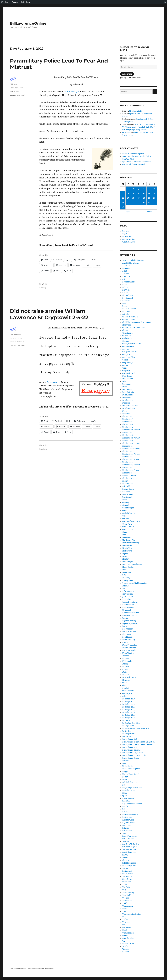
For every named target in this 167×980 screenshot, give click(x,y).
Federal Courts (128, 489)
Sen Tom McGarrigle (131, 844)
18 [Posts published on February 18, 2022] (144, 198)
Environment (128, 484)
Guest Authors (128, 527)
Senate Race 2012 (129, 852)
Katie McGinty (128, 607)
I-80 (124, 575)
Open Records (128, 691)
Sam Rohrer (127, 831)
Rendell (125, 812)
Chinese (126, 330)
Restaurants (127, 817)
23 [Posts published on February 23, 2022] (133, 203)
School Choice (128, 839)
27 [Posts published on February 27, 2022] (154, 203)
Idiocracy (126, 578)
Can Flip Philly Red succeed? (134, 164)
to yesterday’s (54, 382)
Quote (125, 796)
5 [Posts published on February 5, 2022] (149, 189)
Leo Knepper (127, 629)
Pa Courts (126, 720)
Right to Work (128, 820)
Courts (125, 365)
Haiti (124, 535)
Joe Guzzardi (127, 594)
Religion (126, 809)
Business (126, 311)
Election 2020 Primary (131, 449)
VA (124, 941)
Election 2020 (128, 446)
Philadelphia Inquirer (131, 769)
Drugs (125, 411)
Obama (125, 683)
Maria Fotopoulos (130, 645)
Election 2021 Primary (131, 454)
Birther (125, 293)
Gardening (127, 505)
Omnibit (126, 688)
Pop (124, 785)
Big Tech (126, 290)
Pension (126, 761)
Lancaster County (129, 615)
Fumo (125, 500)
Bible (124, 285)
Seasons (126, 841)
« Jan (128, 212)
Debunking (127, 384)
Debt (124, 381)
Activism (126, 274)
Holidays (126, 559)
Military (126, 659)
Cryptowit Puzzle (17, 342)
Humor (125, 570)
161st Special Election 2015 (133, 260)
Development (128, 400)
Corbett (125, 360)
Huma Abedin (128, 567)
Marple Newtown (129, 648)
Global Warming (129, 513)
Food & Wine (128, 494)
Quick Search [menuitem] (26, 2)
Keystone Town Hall (131, 613)
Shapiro (126, 860)
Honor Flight (128, 562)
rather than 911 (71, 92)
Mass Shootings (129, 653)
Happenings (127, 537)
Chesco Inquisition (130, 317)
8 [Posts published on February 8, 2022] (128, 193)
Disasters (126, 403)
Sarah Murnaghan (130, 836)
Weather (126, 946)
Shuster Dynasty (129, 866)
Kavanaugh (127, 610)
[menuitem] (2, 2)
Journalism (127, 599)
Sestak (125, 858)
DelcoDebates (128, 395)
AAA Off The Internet (131, 263)
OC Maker (126, 133)
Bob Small (14, 91)
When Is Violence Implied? (133, 154)
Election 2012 (128, 416)
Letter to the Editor (130, 632)
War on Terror (128, 944)
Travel (125, 909)
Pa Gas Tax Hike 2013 (131, 723)
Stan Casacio (127, 874)
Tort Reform (127, 901)
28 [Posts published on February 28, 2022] (123, 207)
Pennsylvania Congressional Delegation (138, 742)
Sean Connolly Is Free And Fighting (137, 156)
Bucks (125, 306)
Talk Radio (127, 882)
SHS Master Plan (129, 863)
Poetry (125, 777)
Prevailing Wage (129, 790)
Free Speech (127, 497)
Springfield (127, 871)
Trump (125, 911)
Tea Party (126, 887)
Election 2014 (128, 422)
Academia (126, 268)
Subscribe (127, 74)
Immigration (128, 581)
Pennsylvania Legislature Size (134, 755)
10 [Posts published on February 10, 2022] (139, 193)
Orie (124, 696)
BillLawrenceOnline (28, 23)
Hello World (127, 551)
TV (124, 925)
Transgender (128, 906)
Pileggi (125, 772)
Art (124, 279)
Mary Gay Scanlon (130, 650)
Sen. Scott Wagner (130, 847)
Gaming (126, 502)
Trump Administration (132, 914)
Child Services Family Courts (134, 328)
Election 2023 (128, 462)
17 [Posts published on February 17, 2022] (139, 198)
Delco (125, 387)
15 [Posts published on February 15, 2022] (128, 198)
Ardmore (126, 277)
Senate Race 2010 (129, 850)
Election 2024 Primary (131, 470)
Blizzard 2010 (128, 295)
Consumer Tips (129, 357)
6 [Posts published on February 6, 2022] (154, 189)
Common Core (128, 346)
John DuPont (128, 597)
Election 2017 (128, 433)
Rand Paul (126, 801)
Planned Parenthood (131, 774)
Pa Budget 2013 (128, 707)
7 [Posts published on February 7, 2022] (123, 193)
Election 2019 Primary (131, 443)
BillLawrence (15, 84)
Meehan (126, 656)
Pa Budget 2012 (129, 704)
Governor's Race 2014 (131, 521)
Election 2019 (128, 441)
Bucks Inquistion (129, 309)
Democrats (127, 398)
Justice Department (130, 602)
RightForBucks (129, 823)
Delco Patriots (128, 392)
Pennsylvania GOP (130, 747)
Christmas (127, 336)
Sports (125, 868)
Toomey (126, 898)
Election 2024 (128, 468)
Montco (126, 667)
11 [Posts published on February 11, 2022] (144, 193)
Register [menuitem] (15, 2)
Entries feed (127, 237)
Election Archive (129, 476)
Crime (125, 368)
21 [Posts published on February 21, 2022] (123, 203)
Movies (125, 669)
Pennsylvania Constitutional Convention (139, 745)
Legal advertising (129, 621)
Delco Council (128, 390)
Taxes (125, 884)
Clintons (126, 341)
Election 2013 (128, 419)
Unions (125, 936)
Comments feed (129, 239)
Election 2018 (128, 435)
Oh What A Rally (136, 111)
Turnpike (126, 922)
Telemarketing (128, 893)
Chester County (129, 320)
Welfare (126, 949)
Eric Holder (127, 486)
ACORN (125, 271)
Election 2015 (128, 424)
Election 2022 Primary (131, 459)
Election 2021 (128, 451)
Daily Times (127, 376)
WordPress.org (128, 242)
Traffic (125, 903)
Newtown (126, 680)
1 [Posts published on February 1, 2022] (128, 189)
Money (125, 664)
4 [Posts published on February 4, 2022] (144, 189)
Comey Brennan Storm (132, 344)
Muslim (126, 675)
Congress (126, 349)
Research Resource (130, 815)
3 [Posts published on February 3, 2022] (139, 189)
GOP (124, 516)
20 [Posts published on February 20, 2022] (154, 198)
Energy (125, 481)
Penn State (127, 737)
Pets (124, 763)
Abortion (126, 266)
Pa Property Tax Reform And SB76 (136, 728)
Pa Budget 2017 (129, 718)
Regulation (127, 806)
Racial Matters (128, 798)
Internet (126, 586)
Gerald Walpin (128, 508)
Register (126, 231)
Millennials (127, 661)
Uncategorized (128, 933)
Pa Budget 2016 (129, 715)
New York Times (129, 677)
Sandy (125, 833)
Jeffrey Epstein (128, 591)
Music (125, 672)
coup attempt (128, 363)
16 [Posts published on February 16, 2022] (133, 198)
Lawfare (126, 618)
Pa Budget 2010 (129, 699)
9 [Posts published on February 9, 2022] (133, 193)
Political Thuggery (130, 782)
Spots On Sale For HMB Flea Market (137, 162)
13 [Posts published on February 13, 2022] (154, 193)
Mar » (150, 212)
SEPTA (125, 855)
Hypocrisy (127, 572)
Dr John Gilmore (129, 408)
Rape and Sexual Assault (132, 804)
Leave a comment (18, 95)
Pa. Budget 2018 (129, 734)
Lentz (125, 626)
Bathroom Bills (129, 282)
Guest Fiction (128, 529)
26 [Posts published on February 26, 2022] (149, 203)
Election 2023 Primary (131, 465)
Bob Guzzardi (128, 298)
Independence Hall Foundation (135, 583)
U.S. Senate (127, 928)
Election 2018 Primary (131, 438)
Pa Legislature (128, 726)
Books (125, 303)
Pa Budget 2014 (129, 710)
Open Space (127, 693)
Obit (124, 685)
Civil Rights (127, 338)
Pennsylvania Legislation (133, 753)
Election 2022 (128, 457)
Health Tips (127, 548)
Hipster (125, 554)
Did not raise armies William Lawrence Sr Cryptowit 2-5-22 (49, 314)
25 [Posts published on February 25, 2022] (144, 203)
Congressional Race (130, 352)
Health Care (127, 546)
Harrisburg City (129, 540)
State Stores (127, 879)
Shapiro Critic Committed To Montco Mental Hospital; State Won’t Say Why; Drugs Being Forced (139, 127)
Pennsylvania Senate (131, 758)
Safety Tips (127, 825)
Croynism (126, 371)
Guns (125, 532)
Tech (124, 890)
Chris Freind (127, 333)
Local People (127, 637)
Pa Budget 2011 (128, 702)
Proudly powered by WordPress (41, 969)
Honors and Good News (132, 564)
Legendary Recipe (130, 624)
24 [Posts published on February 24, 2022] (139, 203)
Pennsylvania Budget (131, 739)
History (125, 556)
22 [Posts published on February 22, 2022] (128, 203)
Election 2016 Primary (131, 430)
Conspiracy (127, 355)
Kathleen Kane (128, 605)
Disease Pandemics (130, 406)
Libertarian (127, 634)
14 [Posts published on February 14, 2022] (123, 198)
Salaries (126, 828)
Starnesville (127, 876)
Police (125, 780)
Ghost (125, 511)
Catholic (126, 314)
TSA (124, 917)
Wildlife (126, 952)
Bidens (125, 287)
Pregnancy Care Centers (132, 788)
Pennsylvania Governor (132, 750)
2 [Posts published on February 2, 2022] (133, 189)
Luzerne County (129, 640)
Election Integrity (129, 478)
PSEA (124, 793)
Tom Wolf (126, 895)
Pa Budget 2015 (129, 712)
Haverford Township (131, 543)
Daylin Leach (128, 379)
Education (126, 414)
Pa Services (127, 731)
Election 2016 (128, 427)
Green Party (127, 524)
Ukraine (126, 930)
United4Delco (128, 938)
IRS (124, 589)
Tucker (125, 919)
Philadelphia (127, 766)
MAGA (125, 642)
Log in (125, 234)
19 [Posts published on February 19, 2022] (149, 198)
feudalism (126, 492)
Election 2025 (128, 473)
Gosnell (126, 519)
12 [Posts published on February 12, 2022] (149, 193)
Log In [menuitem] (8, 2)
